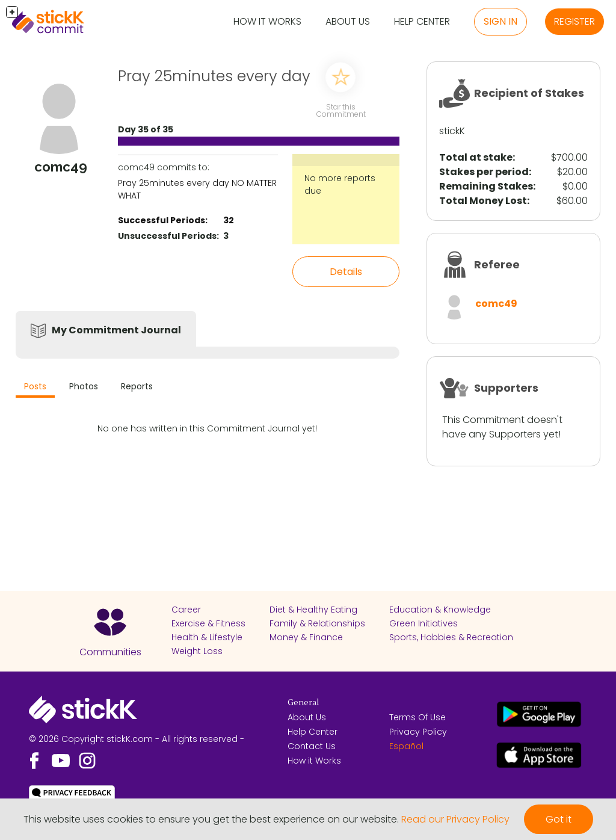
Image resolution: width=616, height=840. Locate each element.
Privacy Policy (418, 732)
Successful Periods (162, 220)
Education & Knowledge (440, 610)
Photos (84, 386)
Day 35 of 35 (146, 129)
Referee (497, 264)
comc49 (496, 304)
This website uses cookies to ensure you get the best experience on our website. (211, 819)
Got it (559, 819)
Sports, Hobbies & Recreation (451, 637)
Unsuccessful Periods (167, 236)
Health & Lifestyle (207, 637)
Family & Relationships (317, 623)
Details (346, 272)
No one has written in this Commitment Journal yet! (207, 428)
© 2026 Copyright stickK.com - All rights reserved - (137, 739)
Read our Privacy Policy (455, 819)
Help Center (422, 21)
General (303, 703)
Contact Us (312, 746)
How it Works (267, 21)
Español (406, 746)
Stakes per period (484, 172)
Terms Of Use (417, 717)
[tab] (35, 388)
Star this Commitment (341, 110)
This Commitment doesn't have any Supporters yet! (502, 427)
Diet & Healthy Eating (313, 610)
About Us (348, 21)
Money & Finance (306, 637)
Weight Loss (197, 651)
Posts (35, 386)
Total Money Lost (483, 201)
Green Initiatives (423, 623)
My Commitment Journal (116, 330)
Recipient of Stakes (529, 93)
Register (574, 21)
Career (186, 610)
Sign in (500, 21)
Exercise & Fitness (208, 623)
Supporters (506, 388)
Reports (137, 386)
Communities (110, 652)
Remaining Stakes (486, 186)
